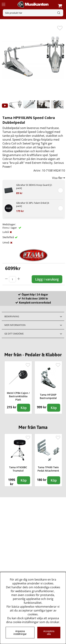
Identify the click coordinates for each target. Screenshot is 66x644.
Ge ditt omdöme (14, 334)
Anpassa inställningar (20, 633)
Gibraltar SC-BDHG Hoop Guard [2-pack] (34, 186)
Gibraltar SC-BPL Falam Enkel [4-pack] (33, 204)
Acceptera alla (49, 633)
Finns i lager (10, 228)
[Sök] (33, 13)
